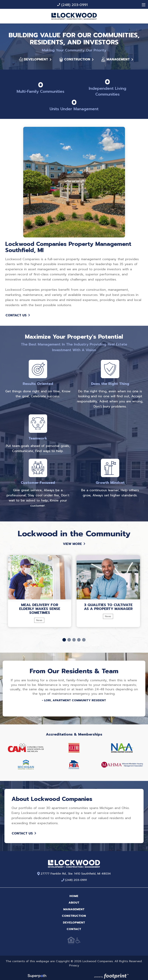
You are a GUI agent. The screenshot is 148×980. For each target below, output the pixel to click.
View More (74, 541)
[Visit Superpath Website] (37, 974)
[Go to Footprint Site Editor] (111, 974)
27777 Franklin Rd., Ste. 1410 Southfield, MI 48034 (74, 871)
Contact (74, 926)
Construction (76, 57)
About (74, 900)
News (39, 617)
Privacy (74, 963)
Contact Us (18, 313)
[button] (64, 637)
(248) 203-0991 (72, 5)
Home (74, 893)
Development (35, 57)
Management (117, 57)
